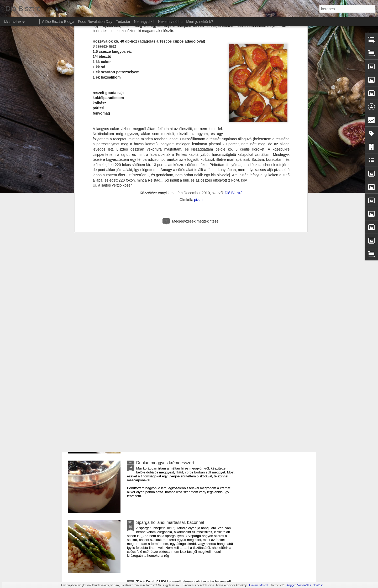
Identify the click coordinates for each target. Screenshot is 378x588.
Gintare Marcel (259, 585)
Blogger (291, 585)
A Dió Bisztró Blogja (58, 22)
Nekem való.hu (170, 22)
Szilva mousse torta (155, 284)
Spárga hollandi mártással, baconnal (170, 522)
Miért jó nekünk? (200, 22)
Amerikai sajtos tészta (157, 403)
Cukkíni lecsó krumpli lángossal (166, 344)
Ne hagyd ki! (144, 22)
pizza (198, 66)
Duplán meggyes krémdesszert (165, 463)
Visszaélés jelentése (310, 585)
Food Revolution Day (95, 22)
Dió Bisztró (234, 59)
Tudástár (123, 22)
